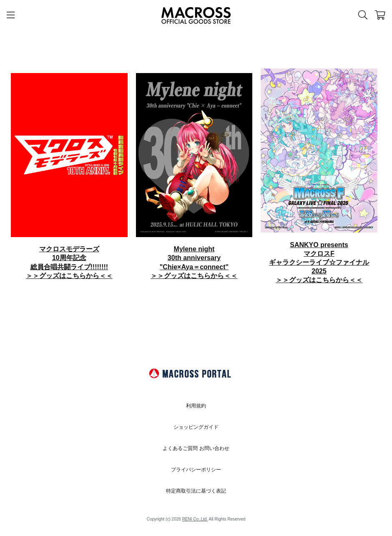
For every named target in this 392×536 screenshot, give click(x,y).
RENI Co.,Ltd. (195, 519)
